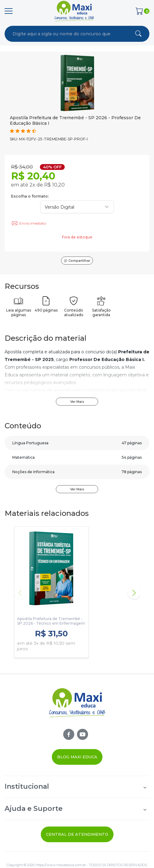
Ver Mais (77, 402)
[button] (134, 593)
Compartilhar (77, 261)
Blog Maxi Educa (77, 757)
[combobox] (62, 34)
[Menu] (9, 11)
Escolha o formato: (30, 196)
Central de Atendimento (77, 834)
